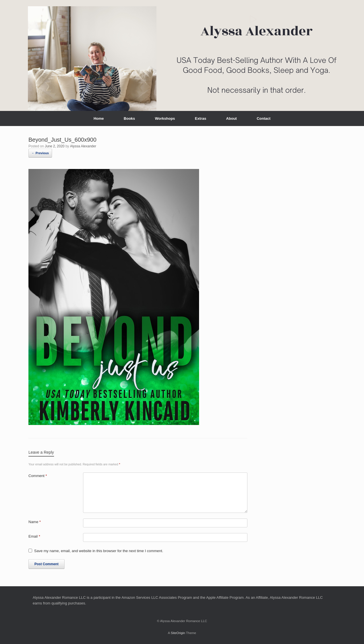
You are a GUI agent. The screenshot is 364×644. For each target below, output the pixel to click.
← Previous (40, 153)
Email (34, 536)
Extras (200, 118)
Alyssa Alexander (83, 146)
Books (129, 118)
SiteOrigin (178, 633)
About (231, 118)
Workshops (165, 118)
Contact (264, 118)
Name (35, 522)
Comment (38, 476)
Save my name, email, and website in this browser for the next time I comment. (99, 551)
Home (99, 118)
